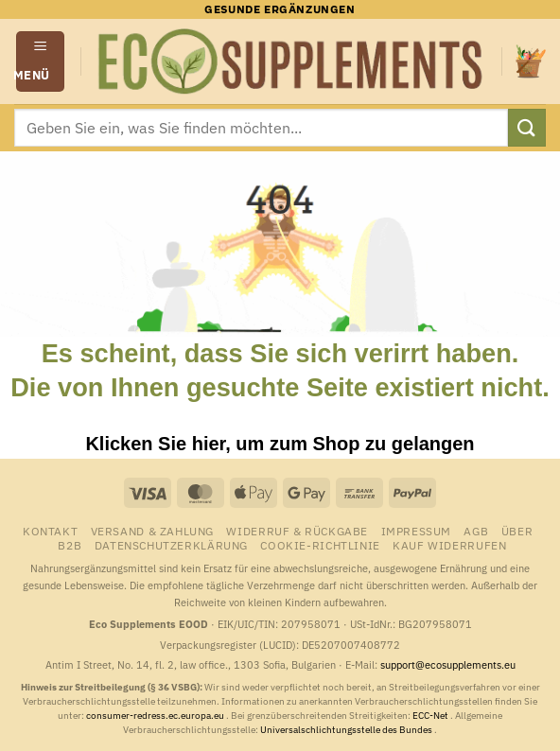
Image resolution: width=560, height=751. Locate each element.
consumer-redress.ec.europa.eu (156, 716)
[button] (41, 61)
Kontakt (50, 531)
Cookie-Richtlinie (320, 545)
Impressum (417, 531)
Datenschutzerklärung (171, 545)
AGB (476, 531)
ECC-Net (431, 716)
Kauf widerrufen (449, 545)
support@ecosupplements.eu (448, 665)
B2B (70, 545)
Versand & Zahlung (152, 531)
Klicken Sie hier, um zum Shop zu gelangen (280, 444)
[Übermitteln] (527, 127)
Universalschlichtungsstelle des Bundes (347, 730)
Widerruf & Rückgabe (297, 531)
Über (517, 531)
